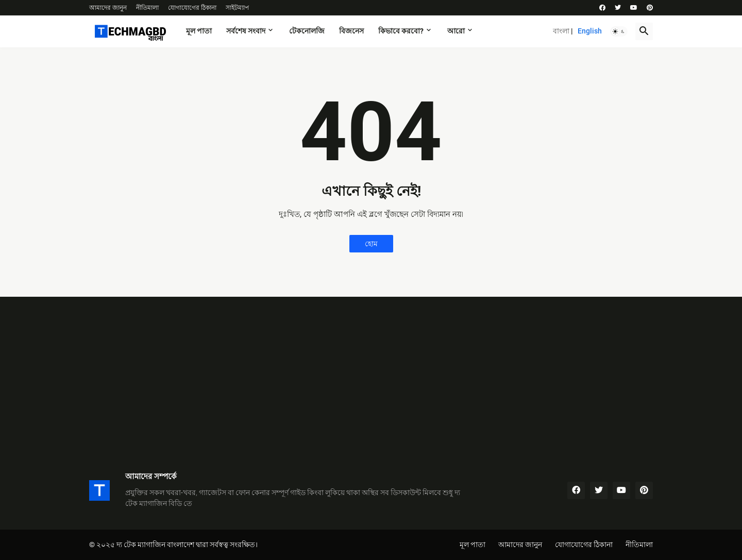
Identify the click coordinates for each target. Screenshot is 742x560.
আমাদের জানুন (108, 8)
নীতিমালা (147, 8)
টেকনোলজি (307, 31)
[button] (619, 31)
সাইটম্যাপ (237, 8)
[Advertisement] (371, 374)
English (590, 31)
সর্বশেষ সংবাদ (246, 31)
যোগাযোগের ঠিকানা (192, 8)
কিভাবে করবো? (401, 31)
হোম (371, 244)
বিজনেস (351, 31)
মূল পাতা (199, 31)
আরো (456, 31)
